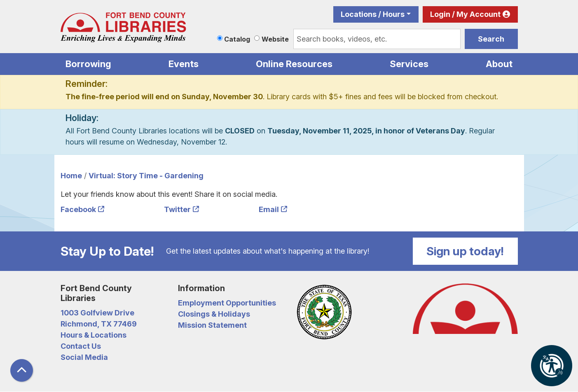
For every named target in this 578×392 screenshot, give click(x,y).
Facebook (78, 209)
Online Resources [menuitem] (294, 64)
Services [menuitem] (409, 64)
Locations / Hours (373, 14)
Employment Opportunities (227, 303)
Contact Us (81, 346)
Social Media (84, 357)
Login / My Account (465, 14)
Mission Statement (212, 325)
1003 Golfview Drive (97, 313)
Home (71, 176)
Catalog (237, 39)
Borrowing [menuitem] (88, 64)
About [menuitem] (499, 64)
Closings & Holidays (214, 314)
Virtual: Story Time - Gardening (146, 176)
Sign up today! (465, 251)
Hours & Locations (94, 335)
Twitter (177, 209)
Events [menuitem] (184, 64)
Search (491, 39)
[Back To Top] (22, 370)
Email (269, 209)
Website (275, 39)
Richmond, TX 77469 (99, 324)
